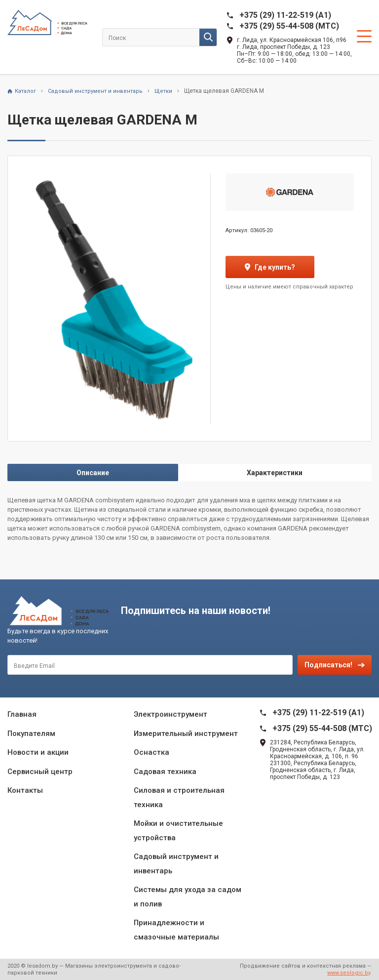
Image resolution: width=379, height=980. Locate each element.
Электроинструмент (171, 714)
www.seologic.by (349, 973)
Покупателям (31, 734)
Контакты (25, 790)
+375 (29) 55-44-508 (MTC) (289, 26)
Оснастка (152, 752)
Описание (93, 473)
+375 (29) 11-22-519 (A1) (285, 15)
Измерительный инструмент (186, 734)
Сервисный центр (40, 772)
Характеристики (275, 473)
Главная (22, 714)
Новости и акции (38, 752)
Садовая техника (165, 772)
